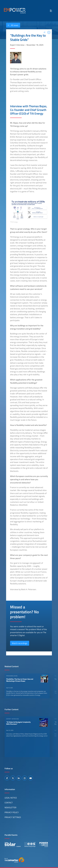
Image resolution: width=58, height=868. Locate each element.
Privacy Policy (12, 812)
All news (12, 25)
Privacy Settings (13, 817)
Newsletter (10, 807)
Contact (9, 803)
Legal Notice (11, 798)
